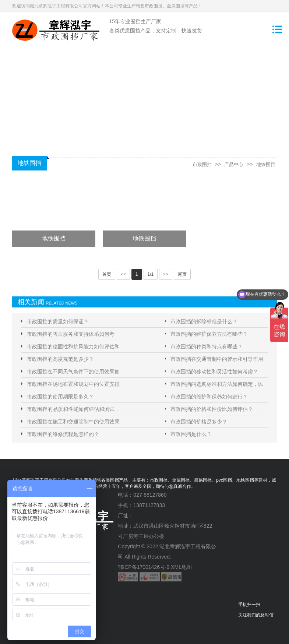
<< (123, 274)
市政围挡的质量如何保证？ (58, 321)
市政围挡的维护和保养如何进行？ (209, 397)
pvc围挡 (224, 480)
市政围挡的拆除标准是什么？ (204, 321)
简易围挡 (203, 480)
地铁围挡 (265, 164)
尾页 (182, 274)
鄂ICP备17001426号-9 (144, 567)
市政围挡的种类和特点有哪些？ (207, 346)
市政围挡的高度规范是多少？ (60, 359)
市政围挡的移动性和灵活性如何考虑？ (214, 372)
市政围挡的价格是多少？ (199, 422)
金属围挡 (181, 480)
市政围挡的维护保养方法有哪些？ (209, 334)
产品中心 (232, 164)
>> (166, 274)
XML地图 (181, 567)
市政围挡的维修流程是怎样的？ (63, 434)
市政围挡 (198, 164)
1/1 (151, 274)
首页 (107, 274)
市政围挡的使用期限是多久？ (60, 397)
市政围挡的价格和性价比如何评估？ (212, 409)
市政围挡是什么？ (191, 434)
